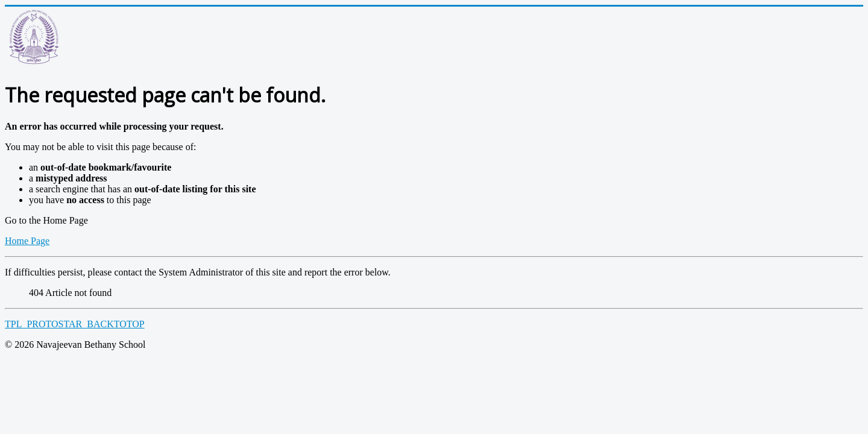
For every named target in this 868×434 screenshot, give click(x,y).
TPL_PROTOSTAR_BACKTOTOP (75, 324)
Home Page (27, 241)
